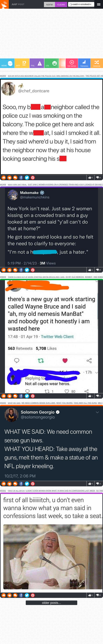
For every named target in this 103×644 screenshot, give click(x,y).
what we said (14, 403)
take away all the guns (85, 403)
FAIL (36, 64)
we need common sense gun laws (38, 403)
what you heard (64, 403)
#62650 (3, 76)
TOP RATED (72, 64)
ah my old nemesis (75, 277)
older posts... (52, 603)
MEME (7, 64)
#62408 (3, 185)
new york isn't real (17, 185)
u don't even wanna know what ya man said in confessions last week (60, 491)
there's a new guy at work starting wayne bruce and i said (36, 277)
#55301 (3, 491)
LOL (51, 64)
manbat (89, 277)
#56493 (3, 403)
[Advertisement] (51, 35)
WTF (21, 64)
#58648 (3, 277)
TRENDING (84, 63)
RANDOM (97, 64)
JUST (18, 4)
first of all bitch (16, 491)
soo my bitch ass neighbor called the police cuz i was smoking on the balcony (46, 76)
